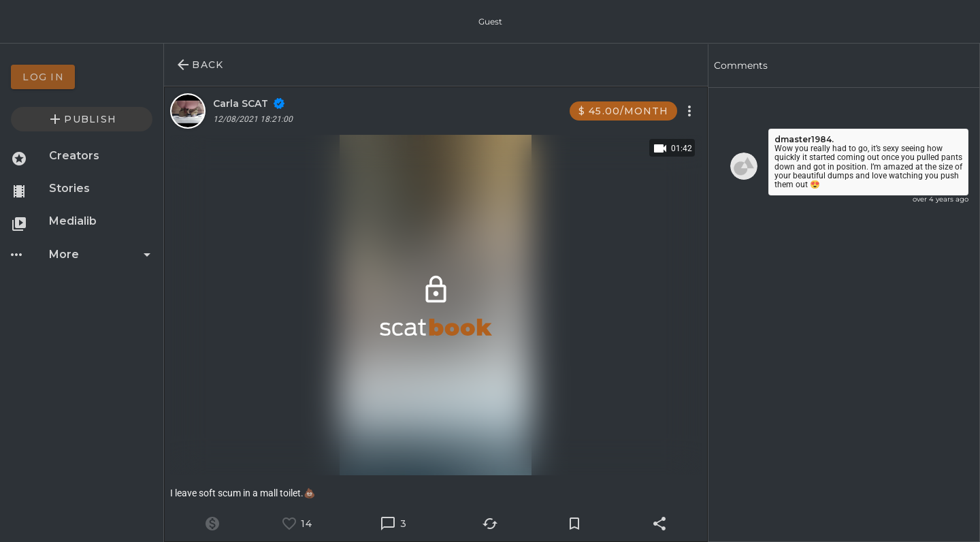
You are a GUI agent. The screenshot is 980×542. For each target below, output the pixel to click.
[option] (82, 77)
